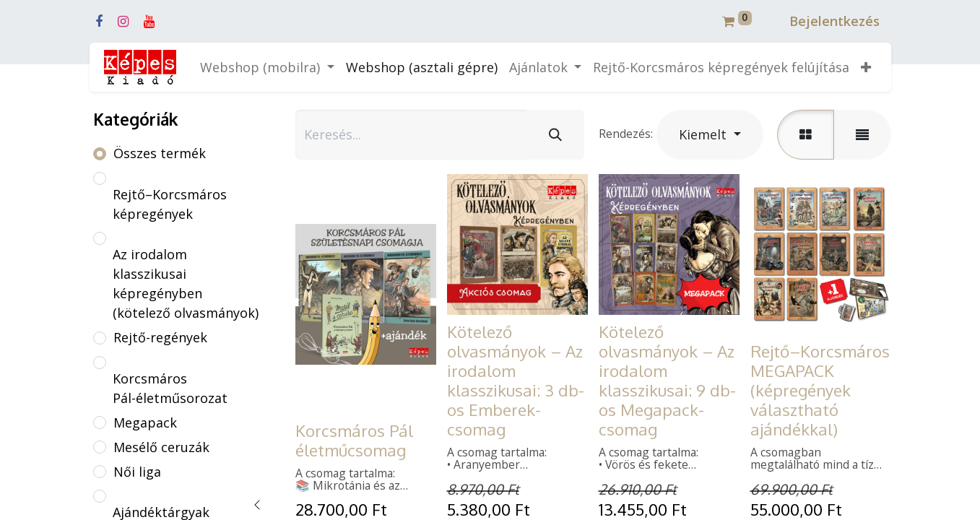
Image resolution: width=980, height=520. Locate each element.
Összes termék (160, 153)
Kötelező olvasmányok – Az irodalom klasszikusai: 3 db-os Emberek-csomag (516, 380)
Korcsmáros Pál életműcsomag (354, 440)
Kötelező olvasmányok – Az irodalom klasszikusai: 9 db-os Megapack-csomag (667, 380)
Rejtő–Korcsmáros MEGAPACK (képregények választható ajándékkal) (820, 390)
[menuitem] (422, 68)
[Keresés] (555, 135)
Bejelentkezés (834, 21)
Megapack (145, 422)
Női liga (137, 472)
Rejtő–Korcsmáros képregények (170, 204)
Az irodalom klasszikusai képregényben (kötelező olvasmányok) (186, 283)
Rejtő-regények (160, 337)
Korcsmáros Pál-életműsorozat (170, 388)
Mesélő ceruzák (161, 447)
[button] (866, 68)
